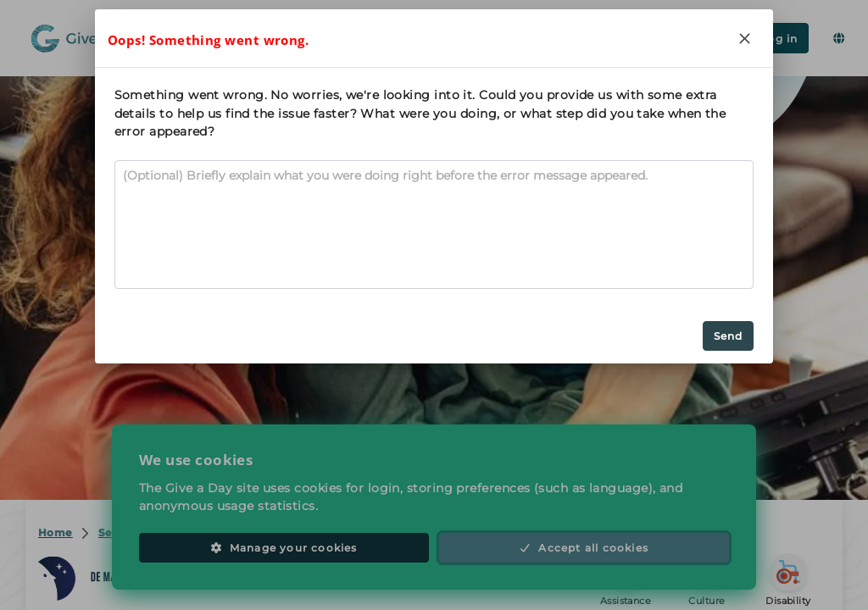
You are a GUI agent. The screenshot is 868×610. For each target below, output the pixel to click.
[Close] (744, 38)
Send (729, 336)
